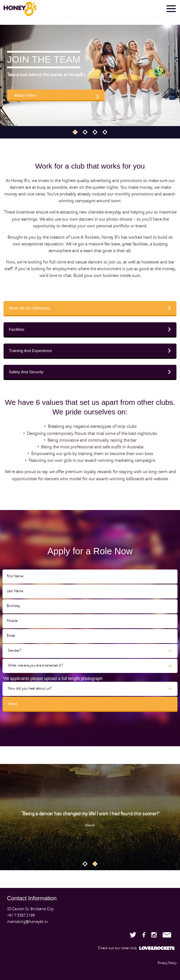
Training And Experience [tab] (30, 351)
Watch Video (25, 95)
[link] (18, 9)
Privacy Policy (167, 963)
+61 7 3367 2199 (21, 916)
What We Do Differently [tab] (29, 308)
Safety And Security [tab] (26, 372)
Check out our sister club (136, 948)
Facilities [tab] (17, 329)
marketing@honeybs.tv (27, 922)
